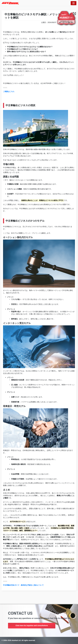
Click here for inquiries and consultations (32, 626)
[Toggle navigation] (74, 3)
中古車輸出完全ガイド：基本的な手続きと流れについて (23, 585)
